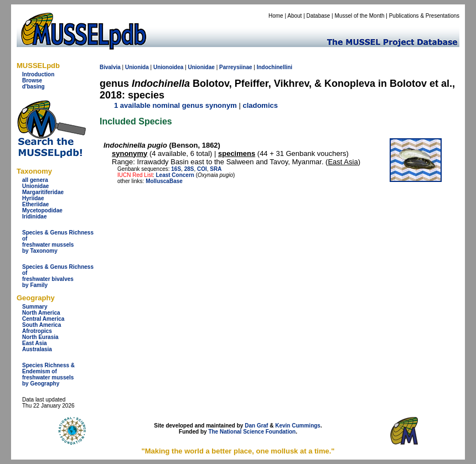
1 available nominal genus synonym (175, 105)
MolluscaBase (164, 181)
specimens (237, 153)
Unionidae (35, 186)
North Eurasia (40, 337)
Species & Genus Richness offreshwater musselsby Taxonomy (58, 242)
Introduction (38, 74)
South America (42, 325)
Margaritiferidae (43, 192)
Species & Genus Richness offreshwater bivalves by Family (58, 276)
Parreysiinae (236, 67)
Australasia (37, 349)
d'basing (33, 87)
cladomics (260, 105)
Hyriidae (33, 198)
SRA (216, 169)
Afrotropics (37, 331)
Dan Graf (256, 426)
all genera (35, 180)
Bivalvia (110, 67)
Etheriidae (35, 204)
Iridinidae (34, 217)
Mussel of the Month (360, 16)
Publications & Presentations (424, 16)
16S (176, 169)
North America (41, 313)
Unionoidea (168, 67)
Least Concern (175, 175)
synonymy (130, 153)
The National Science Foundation (252, 432)
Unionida (137, 67)
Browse (32, 80)
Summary (35, 307)
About (294, 16)
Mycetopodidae (42, 210)
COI (202, 169)
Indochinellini (275, 67)
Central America (43, 319)
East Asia (35, 343)
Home (276, 16)
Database (319, 16)
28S (189, 169)
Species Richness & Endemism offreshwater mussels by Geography (48, 374)
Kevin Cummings (298, 426)
